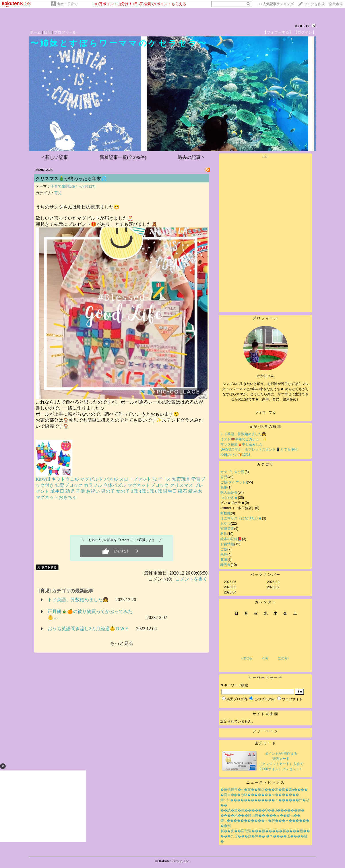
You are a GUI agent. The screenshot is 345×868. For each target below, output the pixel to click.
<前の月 (247, 658)
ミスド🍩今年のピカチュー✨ (244, 439)
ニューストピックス (266, 783)
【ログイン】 (305, 32)
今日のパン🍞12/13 (236, 455)
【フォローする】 (278, 32)
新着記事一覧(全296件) (123, 157)
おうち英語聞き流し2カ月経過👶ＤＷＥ (88, 629)
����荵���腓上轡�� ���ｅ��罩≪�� (260, 816)
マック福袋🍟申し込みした (242, 444)
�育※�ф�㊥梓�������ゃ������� (260, 795)
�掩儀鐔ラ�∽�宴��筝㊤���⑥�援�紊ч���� (264, 790)
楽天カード (266, 743)
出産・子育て (67, 4)
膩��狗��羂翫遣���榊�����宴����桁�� (265, 831)
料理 (224, 534)
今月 (265, 658)
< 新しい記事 (55, 157)
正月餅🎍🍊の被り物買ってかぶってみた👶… (90, 614)
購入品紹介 (229, 493)
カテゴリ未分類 (232, 472)
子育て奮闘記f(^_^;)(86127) (73, 186)
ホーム (35, 32)
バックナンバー (266, 575)
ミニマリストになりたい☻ (241, 518)
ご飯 (224, 549)
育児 (58, 193)
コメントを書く (191, 579)
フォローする (265, 412)
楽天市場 (336, 4)
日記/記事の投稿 (265, 427)
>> (276, 4)
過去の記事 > (191, 157)
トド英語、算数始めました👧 (78, 600)
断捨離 (226, 513)
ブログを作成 (314, 4)
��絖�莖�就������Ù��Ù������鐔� (262, 810)
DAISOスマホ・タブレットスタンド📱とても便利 (259, 449)
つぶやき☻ (229, 498)
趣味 (224, 560)
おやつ (226, 523)
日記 (48, 32)
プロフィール (65, 32)
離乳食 (226, 565)
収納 (224, 487)
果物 (224, 554)
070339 (303, 26)
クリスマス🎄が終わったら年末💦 (71, 179)
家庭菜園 (227, 529)
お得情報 (227, 544)
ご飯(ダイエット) (234, 482)
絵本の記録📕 (231, 539)
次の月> (284, 658)
